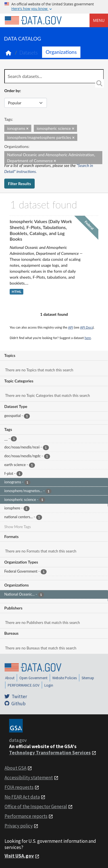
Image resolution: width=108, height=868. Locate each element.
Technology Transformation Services (50, 753)
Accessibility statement (29, 778)
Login (49, 685)
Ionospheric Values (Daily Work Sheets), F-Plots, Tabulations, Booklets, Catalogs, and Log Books (41, 230)
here (88, 338)
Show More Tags (17, 527)
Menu (99, 20)
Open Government (33, 678)
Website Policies (65, 678)
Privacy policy (19, 826)
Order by (12, 91)
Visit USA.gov (19, 856)
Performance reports (26, 816)
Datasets (29, 53)
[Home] (33, 20)
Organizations (61, 52)
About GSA (15, 768)
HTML (16, 292)
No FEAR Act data (22, 797)
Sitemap (88, 678)
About (10, 678)
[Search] (99, 83)
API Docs (87, 327)
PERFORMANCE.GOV (24, 685)
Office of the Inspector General (36, 806)
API (71, 327)
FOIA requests (19, 787)
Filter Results (19, 184)
